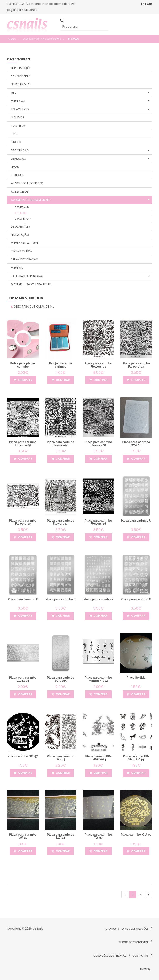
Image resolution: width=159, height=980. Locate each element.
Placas (21, 213)
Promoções (22, 68)
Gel (80, 93)
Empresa (145, 969)
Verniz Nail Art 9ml (25, 243)
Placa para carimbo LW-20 (23, 836)
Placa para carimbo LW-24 (61, 836)
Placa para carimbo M (136, 599)
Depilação (80, 159)
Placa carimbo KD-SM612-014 (98, 758)
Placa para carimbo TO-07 (98, 836)
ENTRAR (147, 4)
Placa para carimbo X (23, 599)
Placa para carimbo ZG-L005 (61, 679)
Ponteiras (18, 126)
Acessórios (20, 192)
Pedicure (17, 175)
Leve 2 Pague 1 (21, 84)
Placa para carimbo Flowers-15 (61, 522)
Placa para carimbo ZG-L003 (23, 679)
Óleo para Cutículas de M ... (33, 307)
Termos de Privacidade (134, 942)
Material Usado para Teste (31, 284)
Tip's (14, 134)
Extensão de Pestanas (80, 276)
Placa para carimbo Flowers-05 (23, 443)
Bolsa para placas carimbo (23, 365)
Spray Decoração (25, 259)
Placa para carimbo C (61, 599)
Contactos (140, 956)
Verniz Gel (80, 101)
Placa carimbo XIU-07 (136, 835)
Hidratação (20, 235)
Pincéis (16, 142)
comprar (23, 380)
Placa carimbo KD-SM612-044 (136, 758)
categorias (19, 60)
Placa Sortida (136, 678)
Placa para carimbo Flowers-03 (136, 365)
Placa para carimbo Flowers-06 (61, 443)
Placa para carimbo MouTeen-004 (98, 679)
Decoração (80, 150)
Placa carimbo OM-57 (23, 756)
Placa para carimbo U (136, 521)
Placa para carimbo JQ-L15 (61, 758)
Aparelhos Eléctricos (27, 183)
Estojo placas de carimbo (61, 365)
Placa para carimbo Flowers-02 (98, 365)
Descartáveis (21, 227)
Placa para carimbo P (98, 599)
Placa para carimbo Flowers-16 (98, 522)
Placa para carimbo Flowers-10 (23, 522)
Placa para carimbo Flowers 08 (98, 443)
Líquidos (18, 117)
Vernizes (22, 207)
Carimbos (23, 219)
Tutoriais (110, 929)
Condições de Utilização (110, 956)
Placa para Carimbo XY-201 (136, 443)
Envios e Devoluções (135, 929)
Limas (15, 167)
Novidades (21, 76)
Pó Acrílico (80, 109)
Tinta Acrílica (22, 251)
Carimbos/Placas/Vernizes (42, 39)
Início (12, 39)
